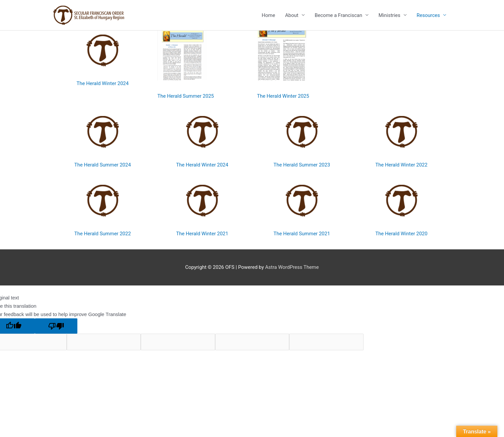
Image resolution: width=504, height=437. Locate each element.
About (292, 15)
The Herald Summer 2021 (302, 234)
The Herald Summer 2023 (302, 165)
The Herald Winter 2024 (103, 83)
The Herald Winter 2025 (283, 96)
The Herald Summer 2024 (103, 165)
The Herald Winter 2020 (402, 234)
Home (268, 15)
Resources (428, 15)
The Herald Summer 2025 (186, 96)
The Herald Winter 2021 (202, 234)
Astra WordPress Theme (292, 267)
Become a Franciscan (338, 15)
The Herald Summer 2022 (103, 234)
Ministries (389, 15)
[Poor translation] (56, 326)
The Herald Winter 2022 (402, 165)
